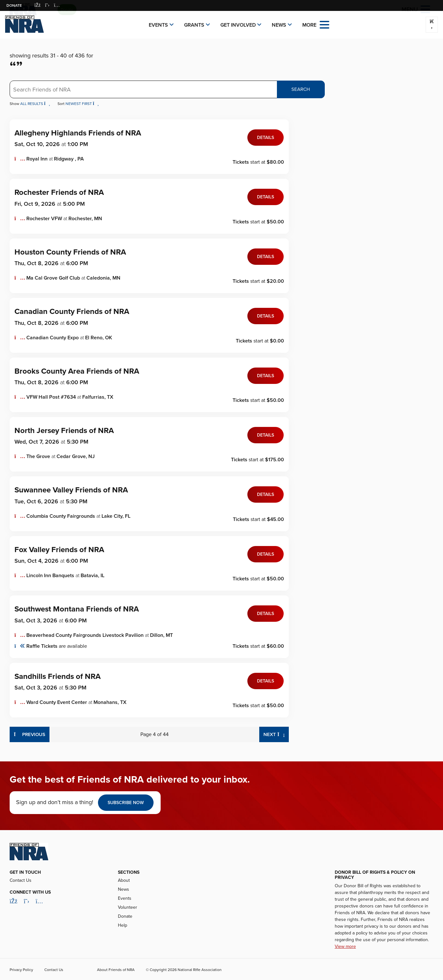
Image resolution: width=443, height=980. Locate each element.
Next (276, 734)
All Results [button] (36, 104)
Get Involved (238, 25)
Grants (194, 25)
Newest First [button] (82, 104)
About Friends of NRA (116, 970)
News (279, 25)
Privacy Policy (21, 970)
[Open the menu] (324, 24)
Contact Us (21, 880)
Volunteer (128, 907)
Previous (30, 734)
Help (123, 925)
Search (301, 89)
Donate (14, 5)
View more (345, 946)
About (124, 880)
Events (158, 25)
